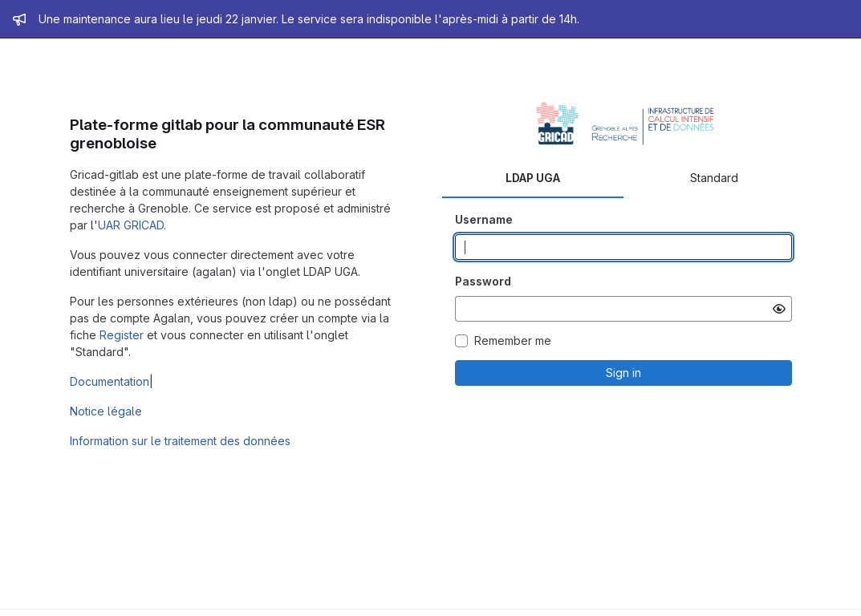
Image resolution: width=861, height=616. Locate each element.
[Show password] (779, 309)
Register (122, 335)
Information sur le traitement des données (180, 441)
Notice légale (106, 411)
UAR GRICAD (131, 225)
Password (483, 281)
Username (484, 219)
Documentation (110, 381)
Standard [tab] (714, 178)
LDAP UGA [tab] (533, 178)
